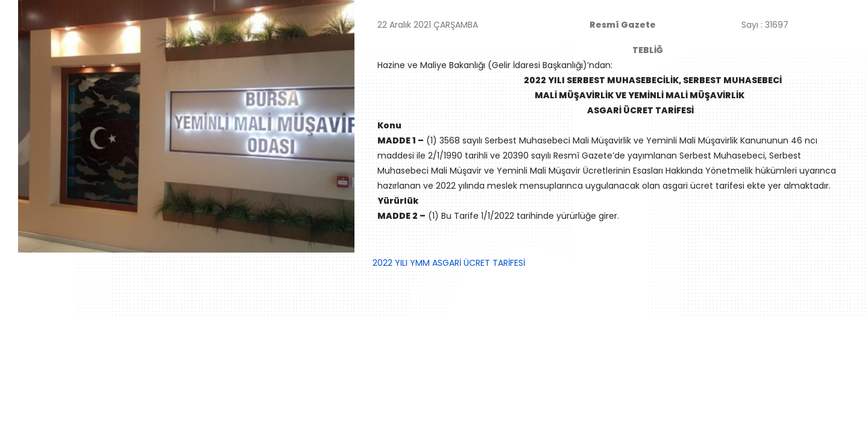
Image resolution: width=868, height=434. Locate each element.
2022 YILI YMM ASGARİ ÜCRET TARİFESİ (449, 263)
